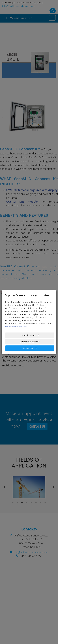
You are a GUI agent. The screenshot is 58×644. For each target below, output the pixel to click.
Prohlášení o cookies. (16, 327)
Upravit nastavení (30, 335)
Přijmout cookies (30, 348)
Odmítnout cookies (30, 342)
